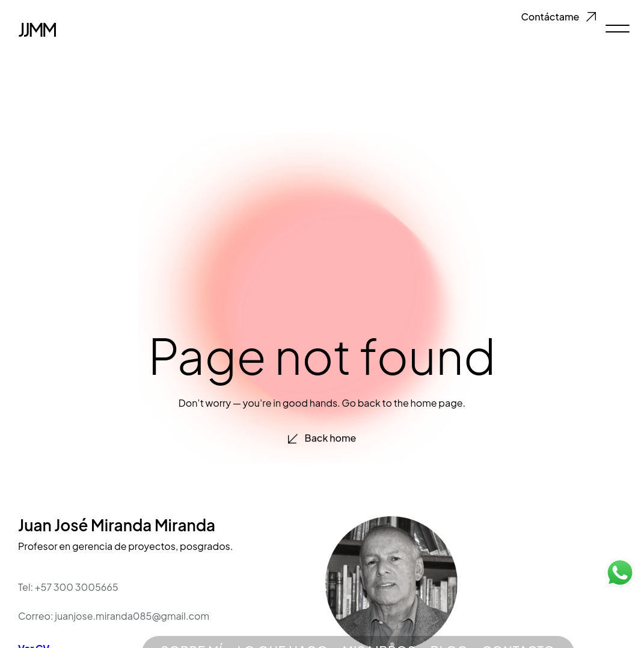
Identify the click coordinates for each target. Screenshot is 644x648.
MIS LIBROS (379, 619)
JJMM (37, 28)
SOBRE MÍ (192, 619)
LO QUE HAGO (283, 619)
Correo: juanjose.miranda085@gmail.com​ (114, 616)
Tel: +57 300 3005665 (68, 587)
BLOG (449, 619)
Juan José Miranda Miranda (117, 525)
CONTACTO (519, 619)
